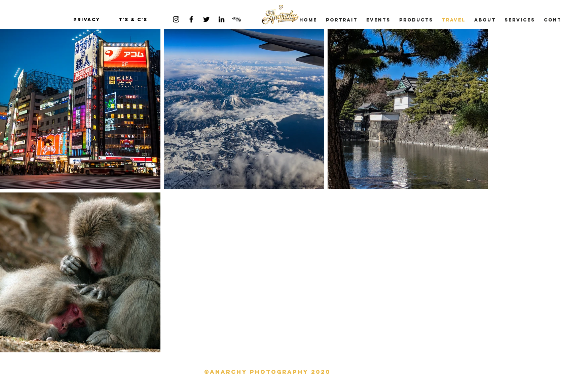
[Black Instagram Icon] (176, 19)
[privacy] (87, 20)
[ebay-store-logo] (237, 19)
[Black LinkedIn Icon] (221, 19)
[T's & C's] (133, 20)
